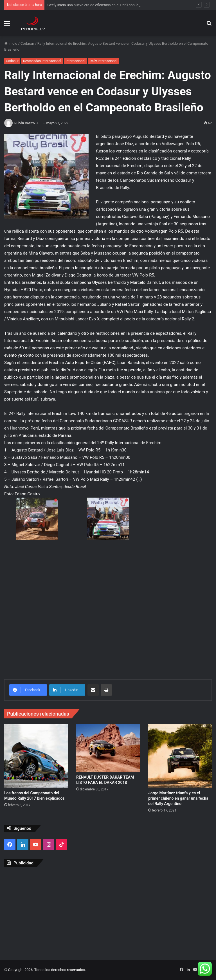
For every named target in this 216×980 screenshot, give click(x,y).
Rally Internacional (103, 61)
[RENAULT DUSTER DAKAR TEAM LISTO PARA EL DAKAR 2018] (108, 748)
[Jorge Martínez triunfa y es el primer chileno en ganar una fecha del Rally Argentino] (180, 756)
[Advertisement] (108, 912)
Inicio (11, 43)
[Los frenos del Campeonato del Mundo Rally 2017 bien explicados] (36, 756)
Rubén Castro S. (26, 123)
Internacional (76, 61)
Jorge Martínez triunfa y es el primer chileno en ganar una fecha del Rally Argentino (178, 798)
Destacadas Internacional (42, 61)
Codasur (27, 43)
